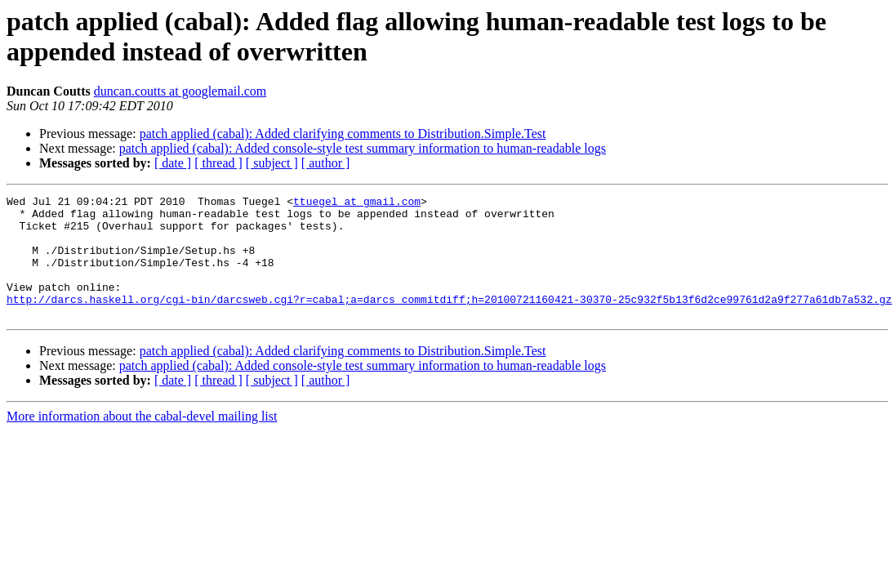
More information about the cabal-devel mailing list (142, 441)
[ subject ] (272, 163)
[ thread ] (218, 163)
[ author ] (326, 163)
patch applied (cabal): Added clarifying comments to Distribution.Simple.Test (343, 134)
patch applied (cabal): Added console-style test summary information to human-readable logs (363, 148)
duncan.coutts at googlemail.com (180, 91)
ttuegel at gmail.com (357, 203)
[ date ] (173, 163)
